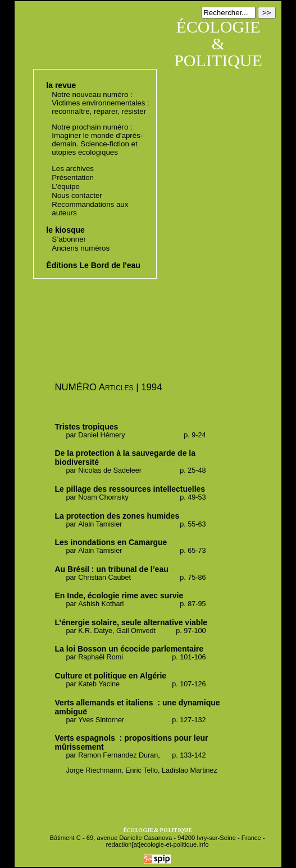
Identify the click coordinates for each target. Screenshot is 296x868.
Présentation (73, 177)
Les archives (73, 168)
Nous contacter (77, 195)
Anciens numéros (81, 248)
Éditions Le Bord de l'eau (93, 265)
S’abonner (69, 239)
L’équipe (66, 186)
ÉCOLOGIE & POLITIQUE (218, 43)
